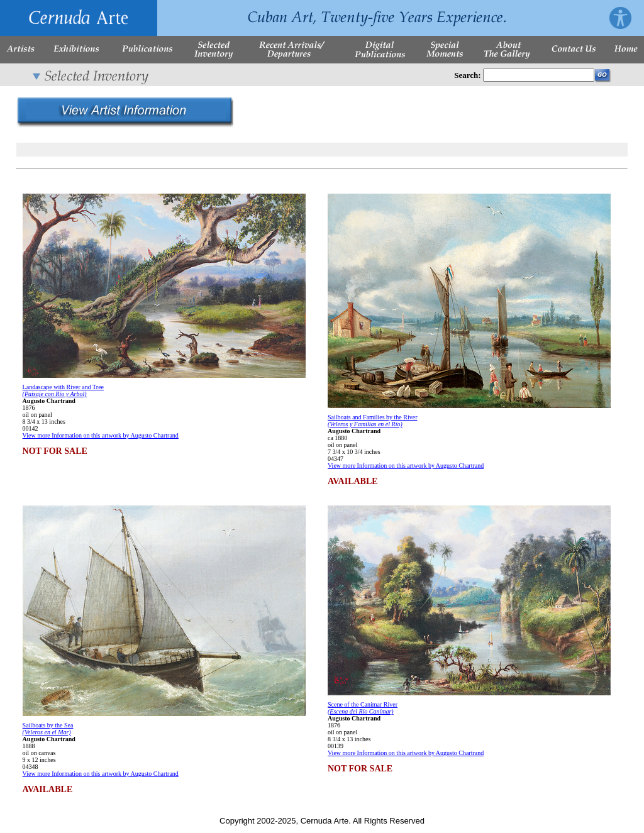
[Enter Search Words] (539, 75)
